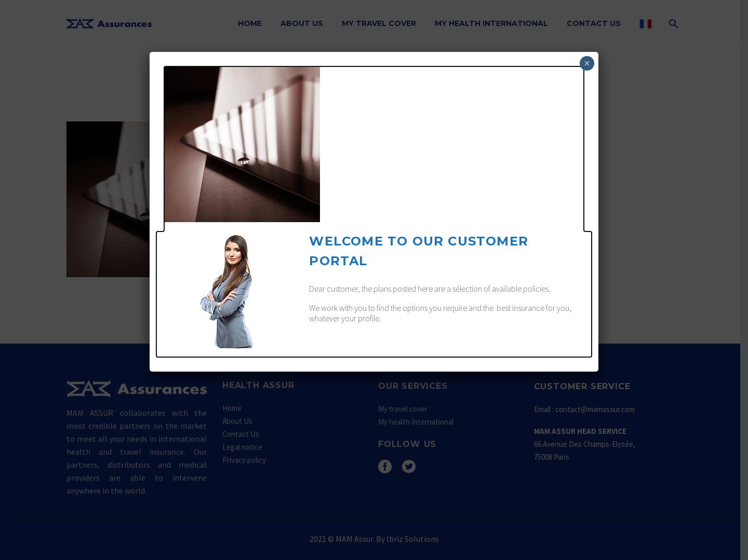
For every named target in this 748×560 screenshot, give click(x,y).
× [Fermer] (587, 63)
